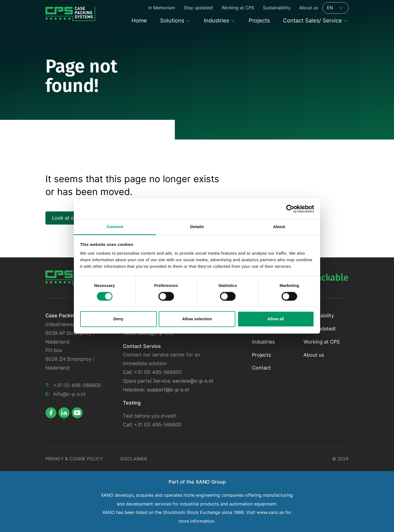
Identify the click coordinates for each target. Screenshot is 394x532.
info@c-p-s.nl (69, 394)
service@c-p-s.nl (193, 381)
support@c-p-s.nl (168, 390)
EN (335, 8)
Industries (263, 342)
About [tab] (279, 227)
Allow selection (197, 319)
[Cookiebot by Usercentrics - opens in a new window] (290, 209)
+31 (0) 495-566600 (77, 385)
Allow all (276, 319)
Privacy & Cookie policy (74, 459)
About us (314, 355)
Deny (118, 319)
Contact (261, 368)
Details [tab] (197, 227)
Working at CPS (321, 342)
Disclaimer (134, 459)
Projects (261, 355)
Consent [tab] (115, 227)
